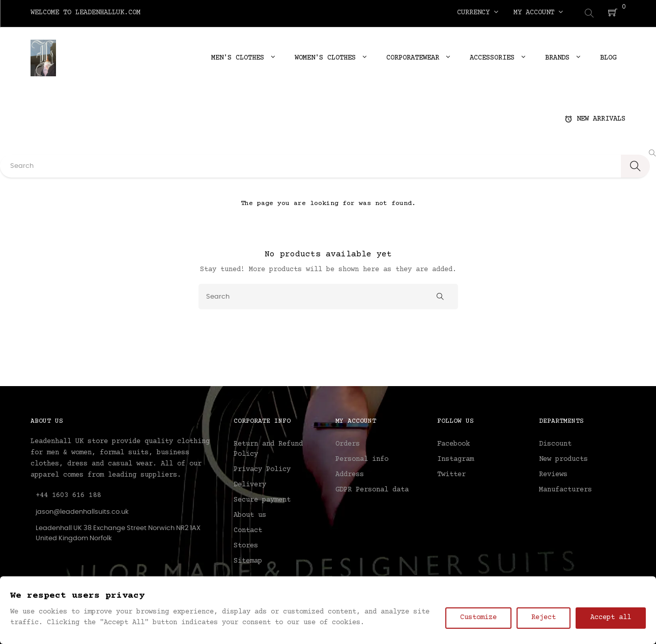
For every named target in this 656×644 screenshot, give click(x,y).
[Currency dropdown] (478, 13)
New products (563, 458)
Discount (555, 443)
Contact (248, 529)
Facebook (453, 443)
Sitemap (248, 560)
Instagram (455, 458)
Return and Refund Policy (268, 448)
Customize (478, 618)
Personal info (362, 458)
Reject (544, 618)
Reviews (553, 473)
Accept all (611, 618)
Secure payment (262, 499)
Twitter (451, 473)
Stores (246, 544)
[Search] (328, 295)
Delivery (250, 483)
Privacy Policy (262, 468)
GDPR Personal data (372, 488)
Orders (348, 443)
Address (350, 473)
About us (250, 514)
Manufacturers (565, 488)
